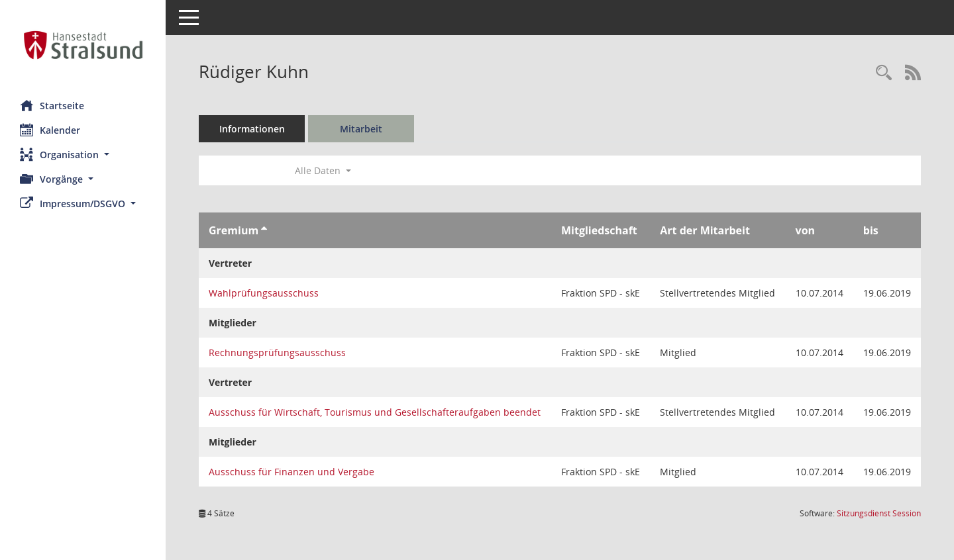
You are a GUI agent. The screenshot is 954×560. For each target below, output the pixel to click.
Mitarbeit (361, 129)
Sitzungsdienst (879, 513)
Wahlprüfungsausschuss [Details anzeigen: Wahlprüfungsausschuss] (264, 293)
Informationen (252, 129)
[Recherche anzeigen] (884, 73)
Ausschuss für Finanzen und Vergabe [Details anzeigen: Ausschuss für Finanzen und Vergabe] (291, 472)
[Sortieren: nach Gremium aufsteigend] (264, 230)
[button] (83, 155)
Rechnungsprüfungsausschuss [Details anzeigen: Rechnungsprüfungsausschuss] (277, 352)
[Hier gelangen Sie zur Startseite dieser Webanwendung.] (83, 45)
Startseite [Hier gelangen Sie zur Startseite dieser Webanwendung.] (52, 105)
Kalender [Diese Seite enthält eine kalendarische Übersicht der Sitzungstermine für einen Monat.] (50, 130)
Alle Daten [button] (323, 170)
